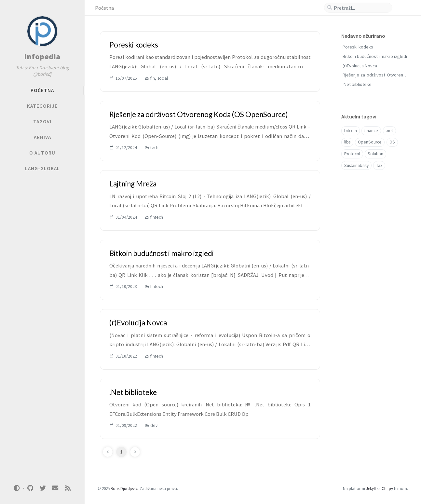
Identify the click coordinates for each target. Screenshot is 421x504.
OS (392, 142)
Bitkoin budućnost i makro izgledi (375, 56)
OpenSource (370, 142)
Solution (375, 154)
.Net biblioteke (357, 84)
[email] (55, 488)
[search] (361, 8)
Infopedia (42, 56)
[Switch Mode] (17, 488)
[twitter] (43, 488)
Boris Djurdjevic (124, 488)
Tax (379, 165)
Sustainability (356, 165)
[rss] (68, 488)
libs (347, 142)
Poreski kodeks (358, 47)
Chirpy (387, 488)
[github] (30, 488)
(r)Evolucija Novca (360, 66)
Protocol (352, 154)
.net (389, 131)
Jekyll (371, 488)
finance (371, 131)
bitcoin (351, 131)
